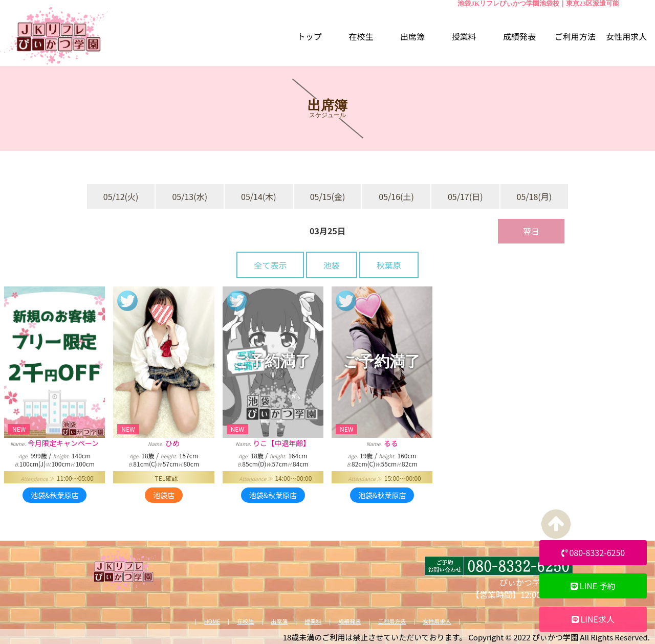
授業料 (313, 621)
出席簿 (279, 621)
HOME (212, 621)
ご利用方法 (392, 621)
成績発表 (350, 621)
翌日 (531, 231)
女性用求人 (437, 621)
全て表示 (270, 265)
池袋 (332, 265)
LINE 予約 (593, 586)
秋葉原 (389, 265)
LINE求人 (593, 619)
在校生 (245, 621)
